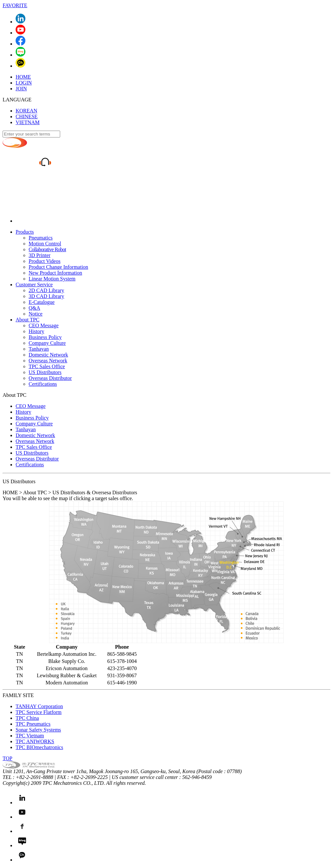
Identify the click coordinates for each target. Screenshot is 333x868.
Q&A (34, 308)
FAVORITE (15, 5)
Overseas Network (48, 361)
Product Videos (45, 261)
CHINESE (27, 117)
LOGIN (24, 83)
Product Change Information (58, 267)
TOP (7, 758)
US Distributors (45, 372)
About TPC (27, 320)
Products (25, 232)
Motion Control (45, 244)
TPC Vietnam (30, 736)
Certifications (43, 384)
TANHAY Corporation (39, 706)
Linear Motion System (52, 279)
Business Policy (45, 337)
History (36, 331)
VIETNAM (28, 122)
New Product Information (55, 273)
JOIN (21, 89)
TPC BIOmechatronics (39, 747)
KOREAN (27, 111)
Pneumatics (41, 238)
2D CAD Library (46, 290)
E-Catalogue (42, 302)
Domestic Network (48, 355)
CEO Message (44, 325)
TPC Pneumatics (33, 724)
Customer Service (34, 285)
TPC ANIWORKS (35, 741)
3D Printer (40, 255)
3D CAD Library (46, 296)
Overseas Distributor (50, 378)
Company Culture (47, 343)
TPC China (27, 718)
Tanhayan (39, 349)
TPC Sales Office (47, 366)
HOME (23, 77)
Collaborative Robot (47, 249)
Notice (36, 314)
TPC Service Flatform (39, 712)
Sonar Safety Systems (38, 730)
